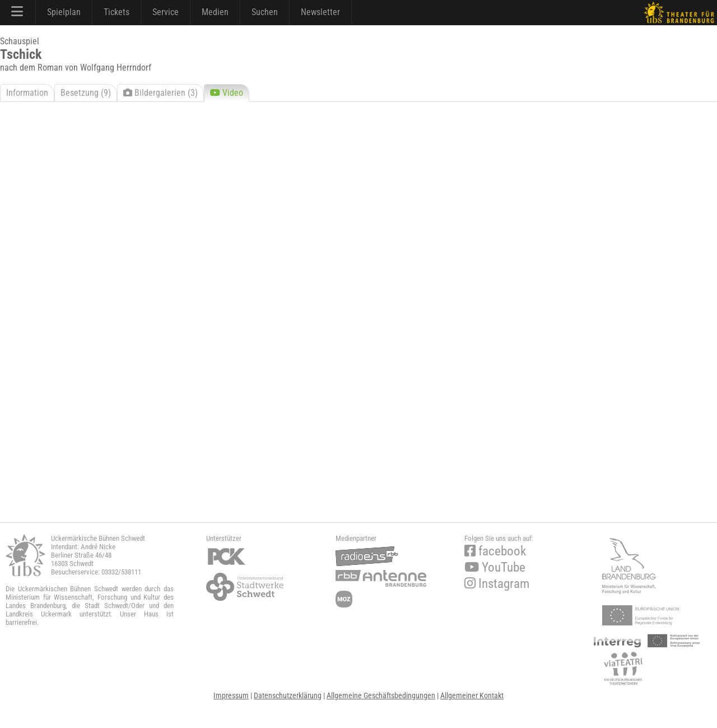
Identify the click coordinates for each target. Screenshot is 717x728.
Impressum (231, 695)
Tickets (117, 12)
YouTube (495, 567)
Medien (215, 12)
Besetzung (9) (86, 93)
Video (227, 93)
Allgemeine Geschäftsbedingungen (381, 695)
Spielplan (64, 12)
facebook (495, 551)
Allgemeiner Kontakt (472, 695)
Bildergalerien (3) (160, 93)
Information (27, 93)
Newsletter (320, 12)
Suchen (265, 12)
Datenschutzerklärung (288, 695)
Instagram (497, 584)
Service (166, 12)
